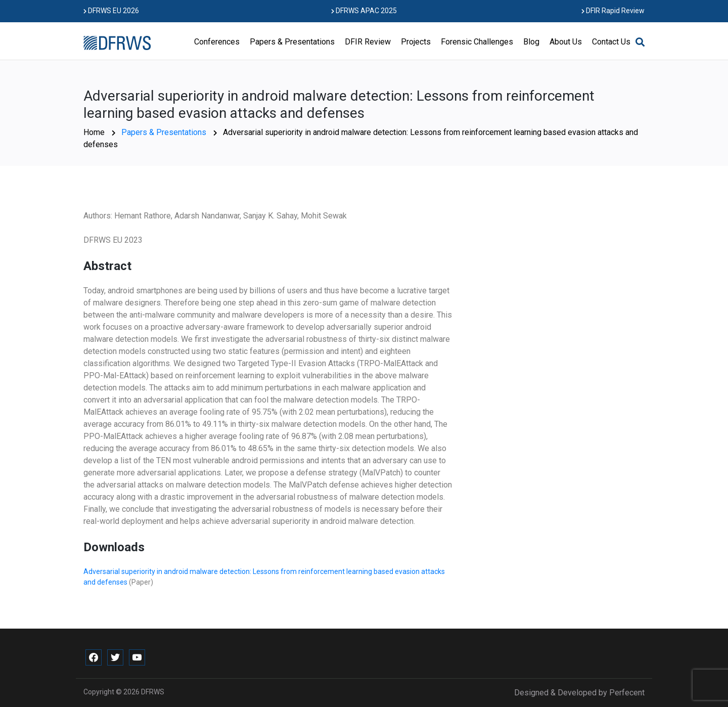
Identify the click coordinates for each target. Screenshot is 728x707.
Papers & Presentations (292, 42)
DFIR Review (368, 42)
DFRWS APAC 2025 (364, 11)
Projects (416, 42)
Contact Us (611, 42)
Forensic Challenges (477, 42)
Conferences (217, 42)
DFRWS (153, 692)
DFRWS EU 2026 (111, 11)
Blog (531, 42)
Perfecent (627, 693)
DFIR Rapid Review (613, 11)
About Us (566, 42)
